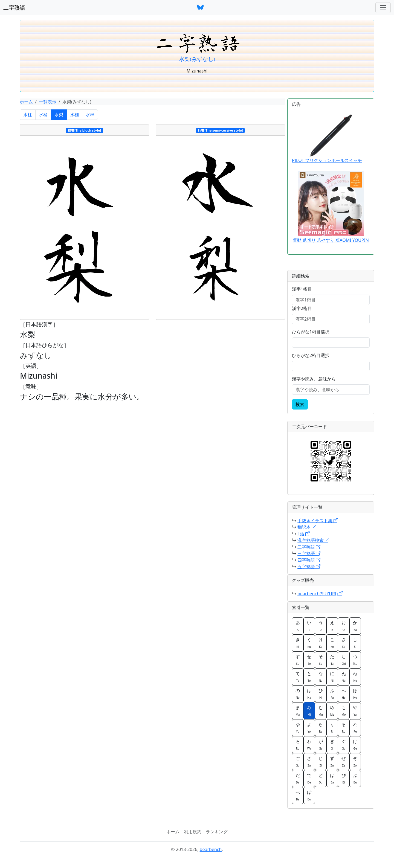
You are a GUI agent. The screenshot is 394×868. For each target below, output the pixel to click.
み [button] (309, 710)
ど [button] (321, 778)
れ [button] (355, 727)
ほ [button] (355, 693)
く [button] (309, 643)
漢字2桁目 (302, 308)
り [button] (332, 727)
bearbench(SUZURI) (320, 594)
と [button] (309, 677)
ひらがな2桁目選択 (311, 355)
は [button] (309, 693)
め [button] (332, 710)
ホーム (26, 102)
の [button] (298, 693)
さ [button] (344, 643)
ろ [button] (298, 744)
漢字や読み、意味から (314, 379)
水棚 (74, 115)
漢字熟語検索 (313, 540)
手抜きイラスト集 (318, 521)
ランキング (217, 832)
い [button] (309, 626)
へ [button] (344, 693)
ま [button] (298, 710)
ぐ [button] (344, 744)
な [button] (321, 677)
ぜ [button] (344, 761)
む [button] (321, 710)
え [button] (332, 626)
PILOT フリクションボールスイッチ (327, 139)
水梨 (59, 115)
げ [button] (355, 744)
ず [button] (332, 761)
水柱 (28, 115)
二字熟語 (14, 8)
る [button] (344, 727)
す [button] (298, 660)
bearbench (211, 849)
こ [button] (332, 643)
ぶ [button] (355, 778)
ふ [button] (332, 693)
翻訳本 (307, 527)
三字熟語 (309, 553)
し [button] (355, 643)
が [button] (321, 744)
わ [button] (309, 744)
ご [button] (298, 761)
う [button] (321, 626)
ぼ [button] (309, 795)
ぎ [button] (332, 744)
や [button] (355, 710)
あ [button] (298, 626)
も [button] (344, 710)
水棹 (90, 115)
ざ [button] (309, 761)
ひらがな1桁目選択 (311, 332)
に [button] (332, 677)
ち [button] (344, 660)
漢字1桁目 (302, 289)
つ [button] (355, 660)
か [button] (355, 626)
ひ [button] (321, 693)
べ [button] (298, 795)
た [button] (332, 660)
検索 (300, 404)
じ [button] (321, 761)
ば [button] (332, 778)
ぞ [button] (355, 761)
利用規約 (193, 832)
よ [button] (309, 727)
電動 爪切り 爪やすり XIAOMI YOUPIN (331, 240)
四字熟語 (309, 560)
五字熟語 (309, 567)
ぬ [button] (344, 677)
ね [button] (355, 677)
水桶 (43, 115)
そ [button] (321, 660)
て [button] (298, 677)
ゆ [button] (298, 727)
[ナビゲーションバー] (383, 8)
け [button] (321, 643)
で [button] (309, 778)
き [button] (298, 643)
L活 (304, 534)
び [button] (344, 778)
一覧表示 (48, 102)
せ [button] (309, 660)
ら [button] (321, 727)
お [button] (344, 626)
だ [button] (298, 778)
